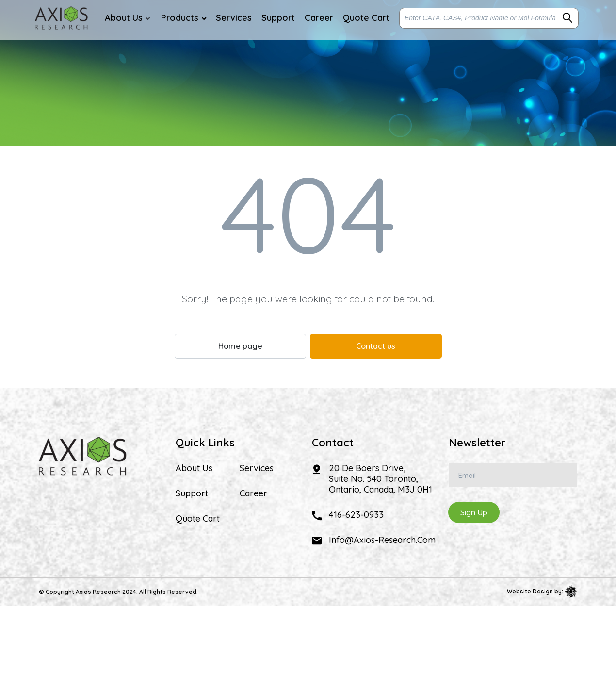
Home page (240, 346)
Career (253, 493)
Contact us (376, 346)
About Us (194, 468)
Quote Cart (198, 519)
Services (257, 468)
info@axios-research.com (382, 540)
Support (192, 493)
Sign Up (474, 512)
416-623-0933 (356, 515)
